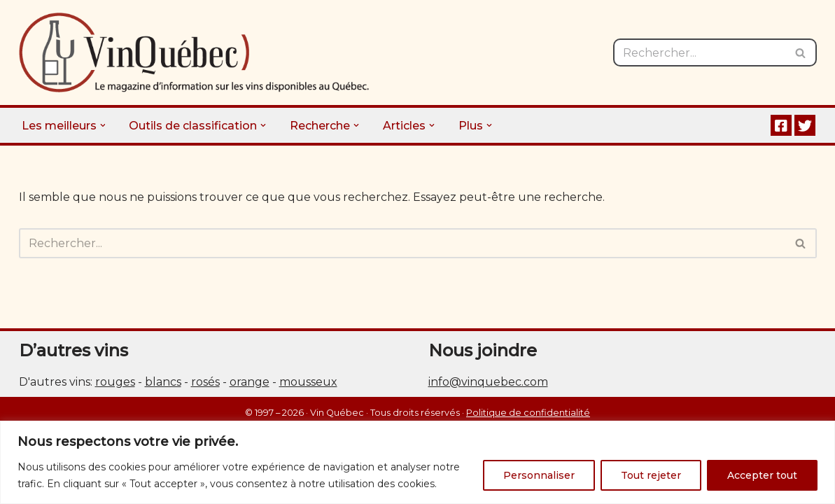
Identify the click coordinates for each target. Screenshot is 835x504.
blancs (163, 382)
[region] (417, 462)
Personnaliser (539, 475)
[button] (103, 125)
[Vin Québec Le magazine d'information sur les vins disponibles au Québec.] (194, 52)
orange (250, 382)
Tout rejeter (651, 475)
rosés (205, 382)
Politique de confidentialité (528, 413)
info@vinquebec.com (488, 382)
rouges (115, 382)
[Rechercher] (699, 52)
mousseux (308, 382)
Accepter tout (762, 475)
